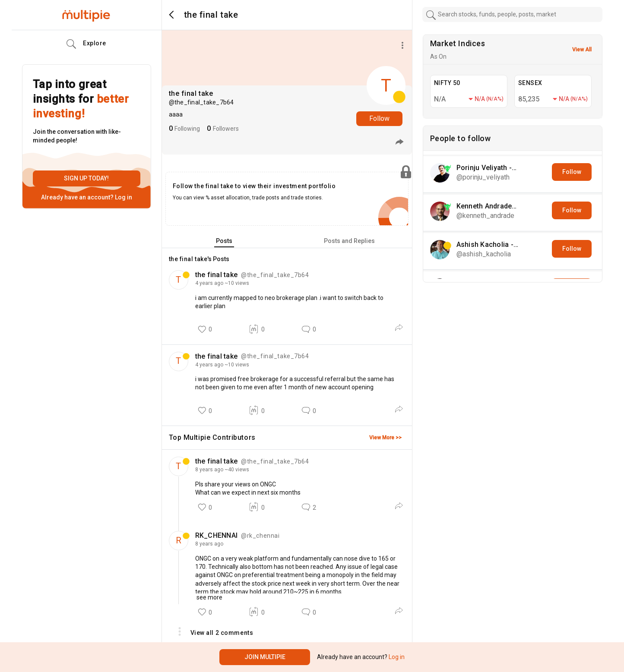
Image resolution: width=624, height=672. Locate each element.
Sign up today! (86, 178)
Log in (123, 197)
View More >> (385, 438)
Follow (379, 118)
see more (209, 597)
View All (582, 50)
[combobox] (513, 14)
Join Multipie (265, 657)
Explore (86, 44)
